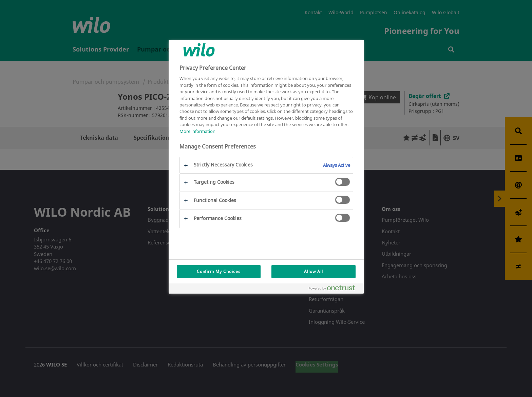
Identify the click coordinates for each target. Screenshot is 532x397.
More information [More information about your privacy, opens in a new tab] (197, 131)
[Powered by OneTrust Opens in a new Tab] (335, 289)
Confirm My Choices (219, 271)
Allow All (313, 271)
